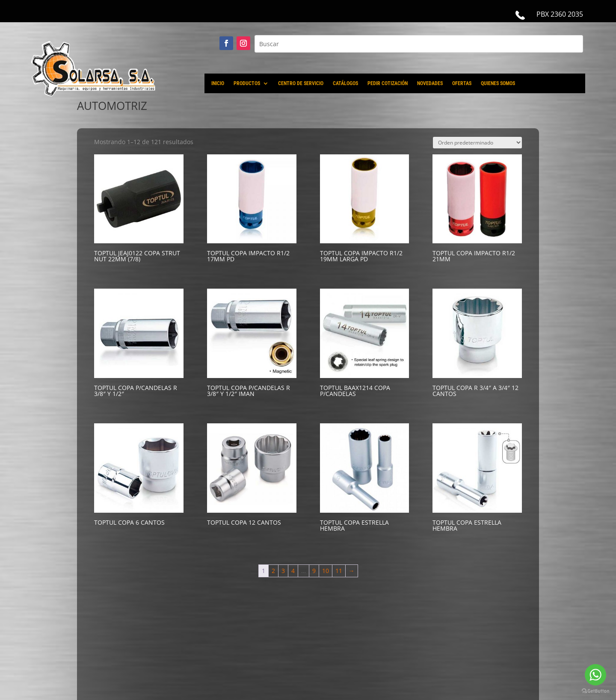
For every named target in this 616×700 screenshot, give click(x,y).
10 (326, 571)
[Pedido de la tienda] (477, 143)
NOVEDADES (430, 83)
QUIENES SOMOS (498, 83)
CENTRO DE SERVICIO (301, 83)
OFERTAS (462, 83)
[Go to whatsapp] (595, 675)
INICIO (218, 83)
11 (339, 571)
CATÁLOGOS (345, 83)
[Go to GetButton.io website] (595, 691)
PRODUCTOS (247, 83)
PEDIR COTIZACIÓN (388, 83)
